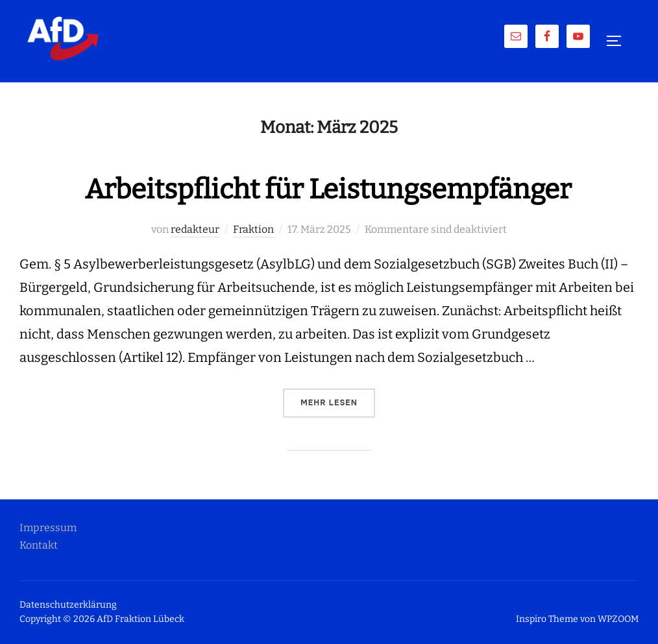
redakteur (195, 229)
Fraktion (253, 229)
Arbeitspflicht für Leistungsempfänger (328, 189)
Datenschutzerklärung (68, 605)
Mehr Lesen (338, 402)
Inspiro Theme (547, 619)
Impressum (48, 528)
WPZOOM (618, 619)
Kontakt (39, 545)
